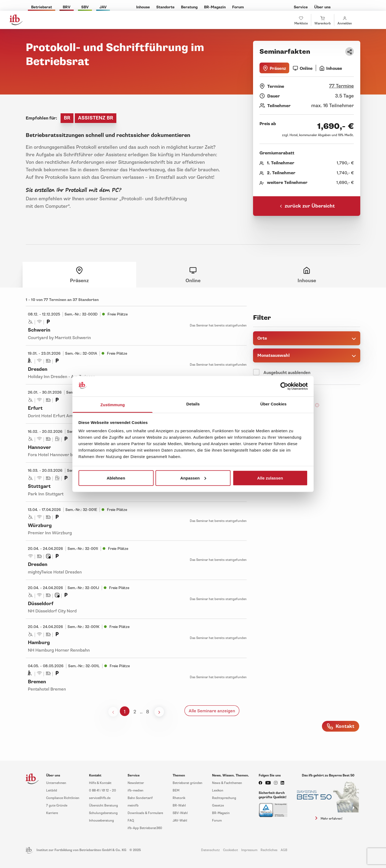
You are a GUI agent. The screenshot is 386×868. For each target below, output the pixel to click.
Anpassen (193, 478)
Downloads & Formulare (145, 813)
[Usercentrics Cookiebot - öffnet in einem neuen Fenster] (284, 386)
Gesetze (218, 806)
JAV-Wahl (180, 821)
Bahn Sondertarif (140, 798)
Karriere (52, 813)
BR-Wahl (179, 806)
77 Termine (342, 86)
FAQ (131, 821)
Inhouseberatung (101, 821)
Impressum (249, 850)
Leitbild (52, 791)
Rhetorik (179, 798)
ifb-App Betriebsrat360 (145, 828)
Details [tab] (193, 404)
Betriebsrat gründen (188, 783)
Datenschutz (210, 850)
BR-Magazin (221, 813)
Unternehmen (56, 783)
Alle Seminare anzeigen (212, 711)
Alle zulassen (270, 478)
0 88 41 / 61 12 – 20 (103, 791)
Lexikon (218, 791)
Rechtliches (269, 850)
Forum (217, 821)
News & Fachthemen (227, 783)
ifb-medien (136, 791)
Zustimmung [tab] (113, 405)
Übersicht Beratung (103, 806)
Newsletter (136, 783)
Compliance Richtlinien (63, 798)
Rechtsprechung (224, 798)
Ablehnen (116, 478)
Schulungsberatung (103, 813)
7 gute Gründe (57, 806)
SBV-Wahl (180, 813)
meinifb (133, 806)
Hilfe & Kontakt (100, 783)
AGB (284, 850)
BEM (176, 791)
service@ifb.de (100, 798)
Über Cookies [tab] (273, 404)
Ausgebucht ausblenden (287, 373)
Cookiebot (231, 850)
